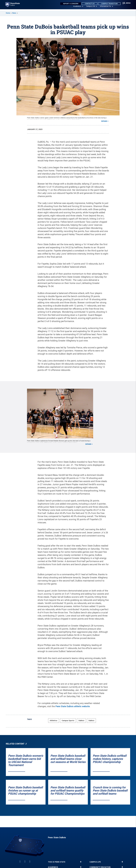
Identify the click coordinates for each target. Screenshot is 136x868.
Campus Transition (109, 4)
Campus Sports (68, 721)
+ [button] (81, 862)
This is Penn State (57, 862)
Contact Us (89, 4)
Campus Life (90, 8)
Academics (77, 8)
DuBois (81, 721)
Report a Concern (70, 4)
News (14, 13)
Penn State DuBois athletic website (73, 706)
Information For (105, 8)
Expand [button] (104, 121)
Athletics (54, 721)
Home (8, 13)
